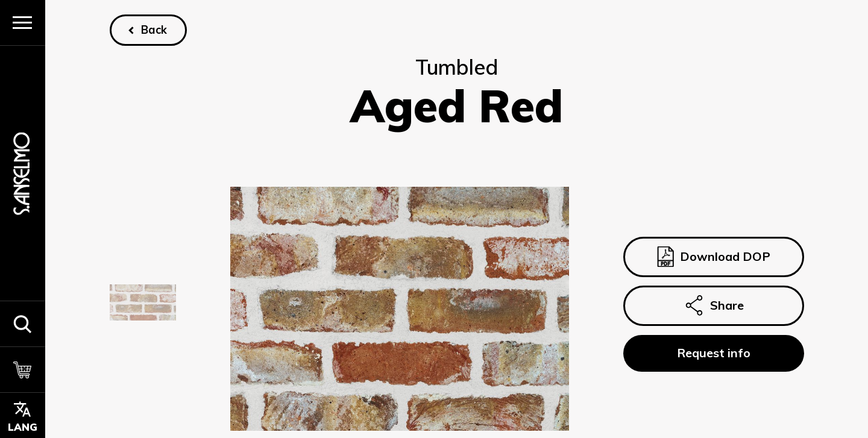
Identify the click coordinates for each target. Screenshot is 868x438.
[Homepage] (22, 173)
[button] (23, 324)
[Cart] (23, 369)
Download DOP (713, 257)
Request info (713, 353)
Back (154, 30)
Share (713, 306)
